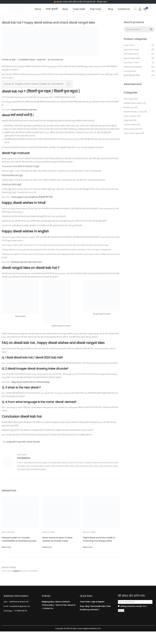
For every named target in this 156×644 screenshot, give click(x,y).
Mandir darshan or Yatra (134, 112)
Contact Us (48, 608)
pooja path (11, 442)
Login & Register (98, 602)
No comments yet (56, 60)
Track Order (85, 602)
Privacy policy (48, 605)
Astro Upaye (129, 99)
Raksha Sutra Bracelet (133, 67)
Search (151, 29)
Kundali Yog (129, 107)
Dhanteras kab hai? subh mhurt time (27, 262)
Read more (6, 547)
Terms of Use (61, 605)
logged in (17, 571)
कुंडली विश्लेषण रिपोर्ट (132, 75)
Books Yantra (129, 45)
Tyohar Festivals (33, 442)
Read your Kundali (131, 129)
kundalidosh (24, 458)
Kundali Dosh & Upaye (133, 103)
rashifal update (130, 125)
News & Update (130, 116)
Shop (82, 606)
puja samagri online (132, 58)
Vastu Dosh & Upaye (132, 133)
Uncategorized (130, 71)
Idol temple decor (131, 54)
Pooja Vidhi (21, 442)
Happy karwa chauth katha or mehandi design (30, 382)
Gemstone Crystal (131, 50)
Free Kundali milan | (98, 606)
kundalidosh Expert (27, 60)
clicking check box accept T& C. (132, 606)
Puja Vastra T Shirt (131, 62)
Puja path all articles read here (24, 110)
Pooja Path (41, 60)
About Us (72, 605)
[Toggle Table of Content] (67, 84)
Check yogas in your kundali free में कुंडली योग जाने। (32, 197)
